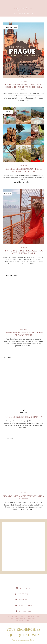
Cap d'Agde (23, 329)
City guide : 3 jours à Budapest (23, 417)
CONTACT (32, 618)
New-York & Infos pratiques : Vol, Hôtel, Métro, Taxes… (23, 252)
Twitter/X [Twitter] (23, 588)
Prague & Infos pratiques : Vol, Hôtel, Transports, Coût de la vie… (24, 87)
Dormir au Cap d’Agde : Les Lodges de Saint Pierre (23, 334)
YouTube (23, 611)
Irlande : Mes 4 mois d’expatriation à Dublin (23, 497)
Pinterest (23, 605)
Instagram (24, 594)
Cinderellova (20, 617)
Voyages (23, 81)
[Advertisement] (23, 546)
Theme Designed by (24, 621)
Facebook (23, 600)
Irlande (23, 493)
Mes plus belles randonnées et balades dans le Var (24, 170)
